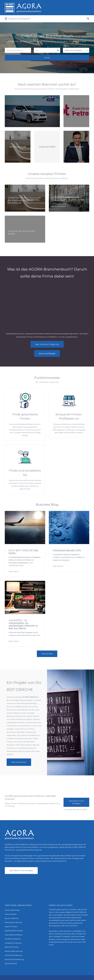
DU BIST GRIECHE (30, 697)
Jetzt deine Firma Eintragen (76, 802)
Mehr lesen (13, 572)
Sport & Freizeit (11, 963)
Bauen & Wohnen (12, 918)
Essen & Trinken (11, 927)
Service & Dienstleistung (15, 959)
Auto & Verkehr (11, 914)
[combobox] (76, 50)
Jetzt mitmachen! (19, 762)
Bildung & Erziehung (13, 922)
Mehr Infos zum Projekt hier (47, 344)
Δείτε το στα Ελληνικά (47, 354)
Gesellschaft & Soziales (14, 931)
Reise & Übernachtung (14, 951)
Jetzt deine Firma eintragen (21, 870)
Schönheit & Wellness (13, 955)
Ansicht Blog (47, 654)
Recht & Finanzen (12, 947)
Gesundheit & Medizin (14, 935)
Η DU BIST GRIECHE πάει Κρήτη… (23, 552)
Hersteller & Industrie (13, 943)
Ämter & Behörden (12, 910)
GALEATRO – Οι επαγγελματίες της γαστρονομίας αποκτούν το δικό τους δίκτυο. (23, 624)
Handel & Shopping (13, 939)
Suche (47, 58)
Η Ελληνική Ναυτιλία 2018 (67, 550)
